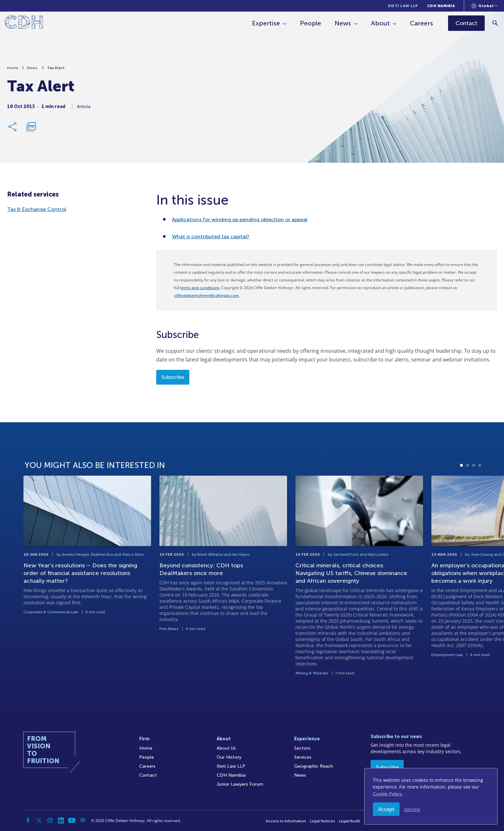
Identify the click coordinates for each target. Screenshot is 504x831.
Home (13, 68)
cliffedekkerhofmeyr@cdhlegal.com (206, 296)
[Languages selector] (485, 6)
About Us (226, 748)
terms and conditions (200, 288)
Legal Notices (322, 821)
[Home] (24, 23)
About (381, 23)
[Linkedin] (61, 820)
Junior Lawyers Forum (240, 784)
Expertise (267, 23)
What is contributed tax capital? (211, 237)
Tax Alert (56, 68)
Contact (148, 775)
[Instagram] (50, 820)
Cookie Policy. (388, 794)
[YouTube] (72, 820)
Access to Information (286, 821)
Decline (412, 809)
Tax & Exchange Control (37, 209)
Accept (386, 809)
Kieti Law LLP (403, 6)
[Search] (496, 23)
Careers (422, 23)
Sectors (302, 748)
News (344, 23)
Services (303, 757)
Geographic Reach (314, 766)
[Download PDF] (31, 127)
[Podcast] (83, 820)
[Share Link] (13, 127)
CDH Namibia (441, 6)
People (311, 23)
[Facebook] (28, 820)
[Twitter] (39, 820)
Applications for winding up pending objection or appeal (240, 219)
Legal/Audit (349, 821)
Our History (229, 757)
